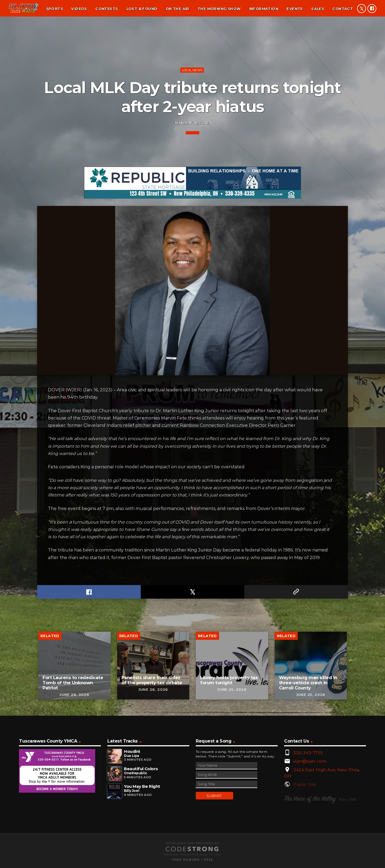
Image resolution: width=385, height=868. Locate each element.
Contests (107, 9)
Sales (318, 9)
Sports (54, 9)
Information (264, 9)
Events (295, 9)
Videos (79, 9)
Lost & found (142, 9)
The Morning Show (219, 9)
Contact (343, 9)
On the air (177, 9)
